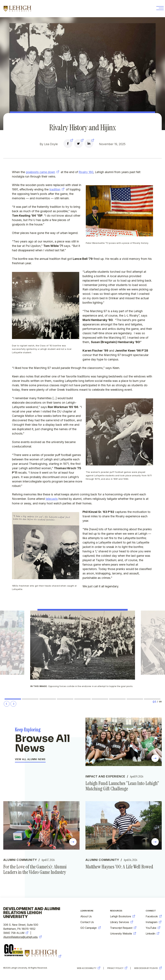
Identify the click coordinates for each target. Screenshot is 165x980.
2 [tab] (30, 699)
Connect (151, 912)
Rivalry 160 (87, 172)
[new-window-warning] (68, 144)
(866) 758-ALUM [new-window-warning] (16, 934)
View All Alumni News (30, 760)
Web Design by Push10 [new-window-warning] (148, 969)
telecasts (52, 499)
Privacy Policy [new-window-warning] (116, 969)
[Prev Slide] (7, 704)
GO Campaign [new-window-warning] (91, 929)
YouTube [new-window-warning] (153, 929)
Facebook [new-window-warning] (154, 917)
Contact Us (87, 923)
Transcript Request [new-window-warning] (123, 929)
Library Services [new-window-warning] (122, 923)
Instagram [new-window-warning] (154, 923)
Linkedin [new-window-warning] (152, 934)
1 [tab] (13, 699)
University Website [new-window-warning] (123, 934)
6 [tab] (100, 699)
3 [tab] (48, 699)
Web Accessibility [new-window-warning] (87, 969)
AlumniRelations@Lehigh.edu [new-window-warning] (22, 938)
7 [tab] (117, 699)
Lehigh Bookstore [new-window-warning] (123, 917)
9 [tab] (152, 699)
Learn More (87, 912)
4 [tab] (65, 699)
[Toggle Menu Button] (159, 9)
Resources (116, 912)
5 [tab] (82, 699)
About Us (86, 917)
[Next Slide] (13, 704)
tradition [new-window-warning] (57, 189)
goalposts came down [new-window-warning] (43, 172)
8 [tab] (135, 699)
